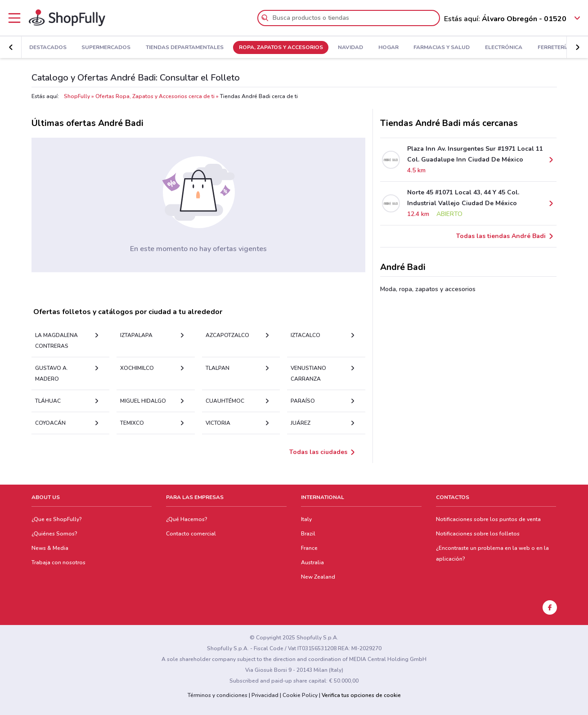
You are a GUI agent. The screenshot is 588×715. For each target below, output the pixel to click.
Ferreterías (555, 48)
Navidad (350, 48)
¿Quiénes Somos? (54, 534)
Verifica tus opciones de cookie (361, 695)
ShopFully (77, 96)
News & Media (50, 548)
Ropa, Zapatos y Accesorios (281, 48)
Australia (312, 562)
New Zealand (318, 577)
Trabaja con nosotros (58, 562)
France (309, 548)
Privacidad (265, 695)
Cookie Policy (300, 695)
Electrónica (504, 48)
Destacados (48, 48)
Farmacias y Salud (442, 48)
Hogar (388, 48)
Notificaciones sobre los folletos (478, 534)
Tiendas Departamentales (185, 48)
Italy (306, 519)
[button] (577, 47)
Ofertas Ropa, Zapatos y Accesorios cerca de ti (155, 96)
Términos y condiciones (218, 695)
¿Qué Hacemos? (187, 519)
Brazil (308, 534)
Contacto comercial (191, 534)
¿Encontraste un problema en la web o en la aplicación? (492, 553)
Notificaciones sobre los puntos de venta (488, 519)
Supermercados (106, 48)
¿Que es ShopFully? (57, 519)
